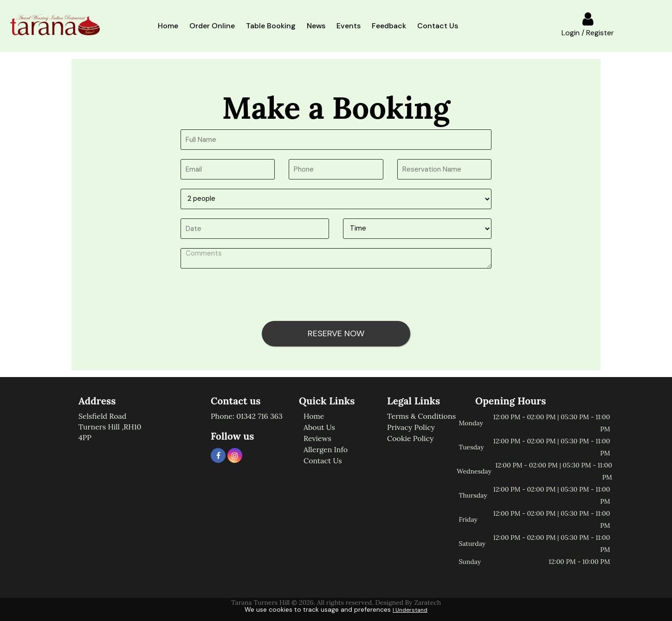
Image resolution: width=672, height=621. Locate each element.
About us (319, 427)
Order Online (212, 26)
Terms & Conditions (421, 416)
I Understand (410, 610)
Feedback (389, 26)
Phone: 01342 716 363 (247, 416)
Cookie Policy (410, 438)
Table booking (271, 26)
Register (600, 33)
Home (168, 26)
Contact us (323, 461)
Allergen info (326, 449)
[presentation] (251, 296)
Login (571, 33)
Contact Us (438, 26)
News (316, 26)
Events (349, 26)
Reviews (317, 438)
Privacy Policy (411, 427)
